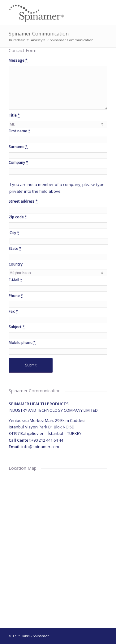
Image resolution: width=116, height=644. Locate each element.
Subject (17, 327)
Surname (18, 147)
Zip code (18, 217)
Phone (16, 296)
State (15, 248)
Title (14, 115)
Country (16, 264)
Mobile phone (22, 343)
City (14, 233)
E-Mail (15, 280)
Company (18, 162)
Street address (23, 201)
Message (18, 60)
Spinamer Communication (39, 34)
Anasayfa (38, 40)
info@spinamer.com (40, 447)
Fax (13, 311)
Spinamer (41, 636)
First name (19, 131)
